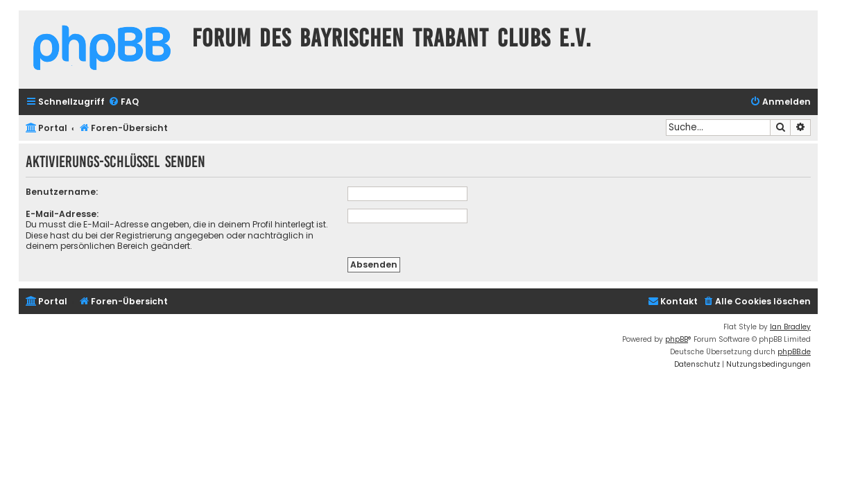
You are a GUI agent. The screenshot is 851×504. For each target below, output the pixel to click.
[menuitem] (123, 102)
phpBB (677, 339)
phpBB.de (794, 352)
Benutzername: (62, 192)
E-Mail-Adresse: (62, 214)
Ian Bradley (790, 327)
